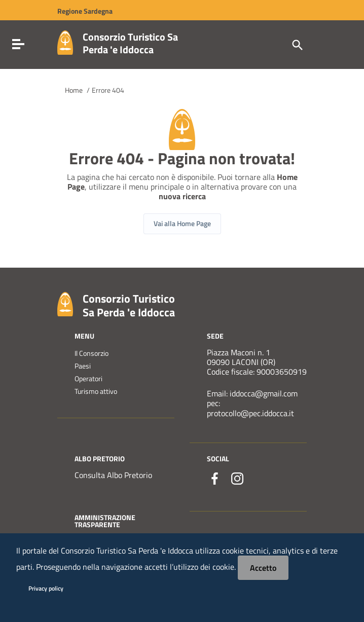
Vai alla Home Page (182, 223)
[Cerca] (297, 44)
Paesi (83, 366)
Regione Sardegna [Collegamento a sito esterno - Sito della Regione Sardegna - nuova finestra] (85, 11)
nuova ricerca (182, 196)
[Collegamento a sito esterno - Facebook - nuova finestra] (215, 479)
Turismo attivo (96, 391)
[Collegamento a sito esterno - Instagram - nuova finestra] (237, 479)
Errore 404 (108, 90)
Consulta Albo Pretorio (113, 475)
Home (74, 90)
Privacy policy (46, 588)
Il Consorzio (92, 353)
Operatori (88, 379)
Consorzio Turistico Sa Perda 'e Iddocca (130, 43)
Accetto (263, 568)
